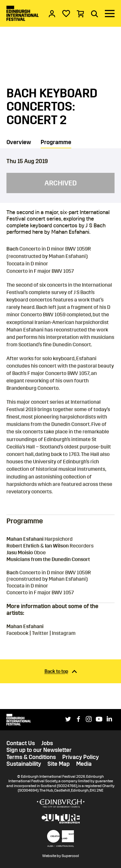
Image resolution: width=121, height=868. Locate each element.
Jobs (47, 743)
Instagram (64, 633)
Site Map (59, 764)
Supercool (70, 856)
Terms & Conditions (31, 757)
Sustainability (24, 764)
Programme (56, 142)
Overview (19, 142)
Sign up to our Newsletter (39, 750)
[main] (60, 355)
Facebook (17, 633)
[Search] (95, 14)
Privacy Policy (81, 757)
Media (84, 764)
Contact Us (21, 743)
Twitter (40, 633)
